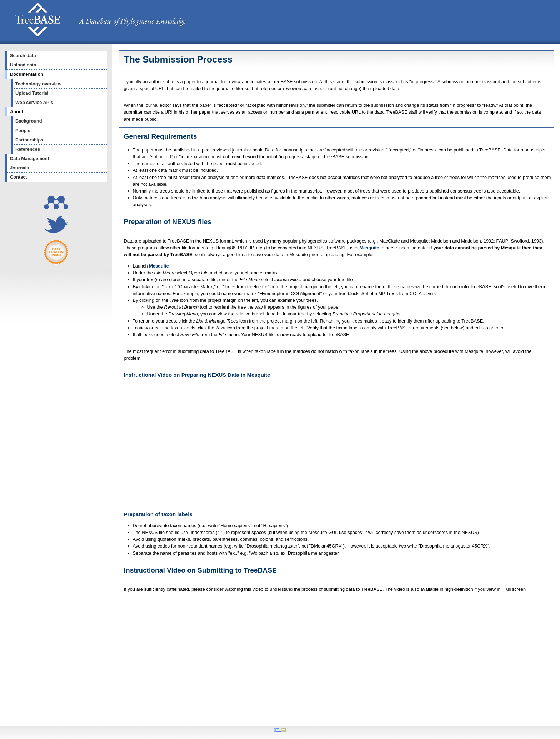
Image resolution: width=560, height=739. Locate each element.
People (23, 131)
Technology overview (38, 84)
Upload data (23, 65)
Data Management (30, 158)
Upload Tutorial (32, 93)
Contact (19, 177)
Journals (19, 168)
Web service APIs (34, 102)
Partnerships (29, 140)
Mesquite (369, 248)
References (28, 149)
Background (29, 121)
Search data (23, 56)
